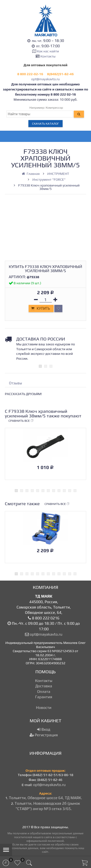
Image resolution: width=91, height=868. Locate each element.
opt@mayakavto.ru (45, 79)
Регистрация (44, 735)
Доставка (44, 686)
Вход (44, 729)
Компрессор (54, 108)
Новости (44, 708)
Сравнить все (21, 421)
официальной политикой (45, 841)
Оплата (44, 692)
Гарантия (44, 697)
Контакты (48, 56)
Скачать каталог (45, 124)
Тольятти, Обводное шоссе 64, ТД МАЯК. (45, 798)
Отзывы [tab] (16, 383)
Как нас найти (48, 51)
